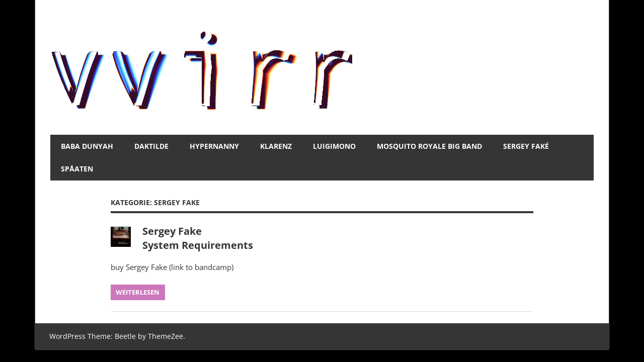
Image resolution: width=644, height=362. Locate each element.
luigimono (334, 146)
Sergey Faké (526, 146)
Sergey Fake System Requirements (198, 238)
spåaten (77, 169)
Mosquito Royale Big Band (429, 146)
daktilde (151, 146)
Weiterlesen (138, 292)
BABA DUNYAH (87, 146)
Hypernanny (214, 146)
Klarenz (276, 146)
